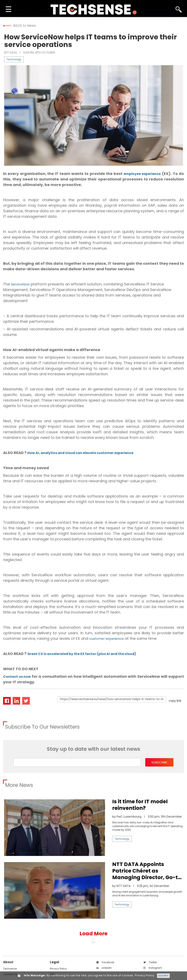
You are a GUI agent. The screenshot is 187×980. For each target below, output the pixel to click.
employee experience (145, 174)
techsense (10, 969)
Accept (163, 975)
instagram (153, 968)
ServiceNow (22, 284)
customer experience (109, 638)
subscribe (159, 762)
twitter (150, 962)
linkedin (104, 968)
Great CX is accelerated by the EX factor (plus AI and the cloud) (89, 654)
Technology (14, 59)
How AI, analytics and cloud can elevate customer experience (87, 453)
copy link (175, 701)
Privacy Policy (58, 969)
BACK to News (19, 26)
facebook (105, 962)
